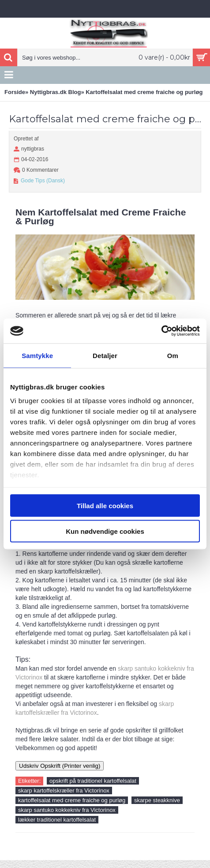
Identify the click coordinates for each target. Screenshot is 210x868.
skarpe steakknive (157, 800)
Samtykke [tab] (37, 355)
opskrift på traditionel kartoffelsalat (93, 781)
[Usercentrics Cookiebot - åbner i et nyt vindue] (161, 331)
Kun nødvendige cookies (105, 531)
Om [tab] (173, 355)
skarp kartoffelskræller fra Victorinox (64, 791)
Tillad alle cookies (105, 505)
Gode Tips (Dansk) (43, 181)
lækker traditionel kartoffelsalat (57, 820)
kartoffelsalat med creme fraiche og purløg (72, 800)
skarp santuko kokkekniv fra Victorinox (67, 810)
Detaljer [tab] (105, 355)
